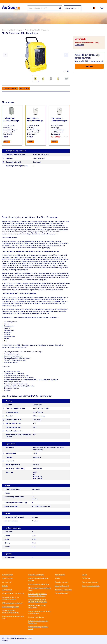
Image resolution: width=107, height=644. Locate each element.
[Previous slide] (5, 55)
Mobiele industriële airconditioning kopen (40, 589)
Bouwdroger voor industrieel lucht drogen (13, 617)
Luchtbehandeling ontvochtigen (39, 584)
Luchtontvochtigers (15, 30)
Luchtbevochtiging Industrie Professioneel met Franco (38, 595)
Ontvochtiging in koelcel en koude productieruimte (39, 612)
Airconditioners (7, 590)
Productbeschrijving (10, 89)
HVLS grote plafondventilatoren (12, 603)
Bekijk (7, 142)
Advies (57, 578)
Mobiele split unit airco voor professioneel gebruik (11, 598)
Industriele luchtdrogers (36, 575)
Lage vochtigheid (7, 578)
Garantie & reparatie (62, 593)
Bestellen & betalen (62, 582)
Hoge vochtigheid (7, 575)
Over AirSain (86, 578)
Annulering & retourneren (64, 590)
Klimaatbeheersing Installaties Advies (38, 628)
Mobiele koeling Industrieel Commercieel (37, 607)
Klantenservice (60, 575)
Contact (85, 575)
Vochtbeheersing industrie (10, 607)
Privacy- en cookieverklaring (91, 586)
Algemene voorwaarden (90, 582)
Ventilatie (5, 586)
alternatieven (79, 45)
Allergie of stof (7, 582)
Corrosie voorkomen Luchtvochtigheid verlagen (10, 612)
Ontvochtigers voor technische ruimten (38, 579)
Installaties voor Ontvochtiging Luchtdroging (38, 622)
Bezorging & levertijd (62, 586)
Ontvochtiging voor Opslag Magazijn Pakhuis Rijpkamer (38, 601)
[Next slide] (66, 55)
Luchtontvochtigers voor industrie (13, 593)
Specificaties (24, 89)
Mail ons (89, 66)
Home (4, 30)
